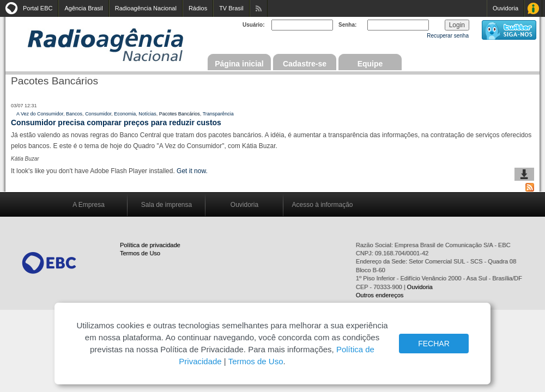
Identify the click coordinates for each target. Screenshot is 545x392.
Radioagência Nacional (146, 8)
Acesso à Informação (533, 8)
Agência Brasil (83, 8)
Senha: (347, 25)
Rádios (198, 8)
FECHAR (434, 344)
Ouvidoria (505, 8)
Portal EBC (38, 8)
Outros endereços (380, 295)
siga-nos (509, 30)
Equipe (370, 64)
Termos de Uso (140, 253)
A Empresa (89, 205)
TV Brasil (231, 8)
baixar (524, 174)
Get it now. (192, 171)
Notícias (147, 114)
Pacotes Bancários (180, 114)
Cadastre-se (305, 64)
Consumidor (98, 114)
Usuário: (254, 25)
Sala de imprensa (166, 205)
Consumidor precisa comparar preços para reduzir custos (116, 122)
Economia (125, 114)
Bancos (74, 114)
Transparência (218, 114)
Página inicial (239, 64)
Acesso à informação (322, 205)
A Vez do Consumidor (40, 114)
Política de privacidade (150, 245)
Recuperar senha (448, 36)
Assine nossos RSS (259, 8)
